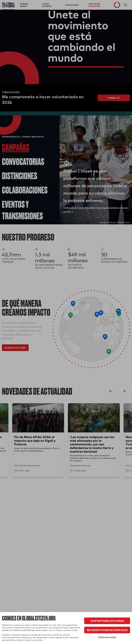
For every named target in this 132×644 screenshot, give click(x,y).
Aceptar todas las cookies (107, 621)
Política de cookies (107, 637)
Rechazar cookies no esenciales (107, 630)
